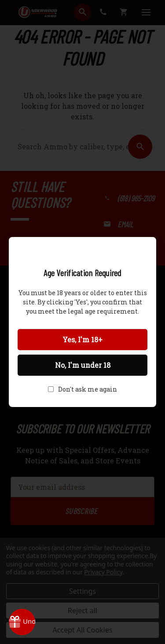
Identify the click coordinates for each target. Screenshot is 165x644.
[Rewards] (22, 622)
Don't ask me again (88, 389)
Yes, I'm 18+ (82, 339)
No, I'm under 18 (83, 365)
